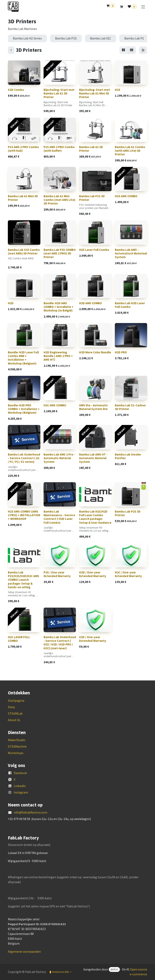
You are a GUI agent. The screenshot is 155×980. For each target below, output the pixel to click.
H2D (11, 303)
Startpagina (16, 701)
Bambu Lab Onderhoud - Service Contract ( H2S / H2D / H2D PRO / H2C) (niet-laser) (60, 642)
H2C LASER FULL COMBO (19, 639)
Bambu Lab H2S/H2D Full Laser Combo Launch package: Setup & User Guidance (95, 517)
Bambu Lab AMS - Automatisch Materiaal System (131, 253)
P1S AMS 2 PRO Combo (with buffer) (59, 149)
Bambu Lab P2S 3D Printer (128, 513)
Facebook (20, 773)
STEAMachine (17, 746)
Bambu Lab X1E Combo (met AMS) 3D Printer (24, 251)
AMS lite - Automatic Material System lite (94, 407)
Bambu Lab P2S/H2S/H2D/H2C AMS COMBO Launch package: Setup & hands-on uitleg (24, 580)
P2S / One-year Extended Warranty (57, 574)
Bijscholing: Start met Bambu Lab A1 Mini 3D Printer (95, 93)
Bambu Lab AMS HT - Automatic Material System (93, 458)
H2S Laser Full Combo (94, 250)
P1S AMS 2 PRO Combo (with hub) (23, 149)
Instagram (21, 792)
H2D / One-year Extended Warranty (93, 574)
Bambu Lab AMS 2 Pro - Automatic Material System (59, 458)
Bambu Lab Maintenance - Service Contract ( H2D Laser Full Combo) (59, 517)
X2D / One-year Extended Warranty (93, 639)
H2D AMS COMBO (91, 303)
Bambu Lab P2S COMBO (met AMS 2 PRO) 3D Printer (60, 253)
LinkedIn (20, 786)
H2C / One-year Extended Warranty (128, 574)
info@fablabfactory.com (30, 812)
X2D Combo (16, 90)
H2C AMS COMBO (55, 405)
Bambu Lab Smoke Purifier (128, 456)
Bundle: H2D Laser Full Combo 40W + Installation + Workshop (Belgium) (23, 358)
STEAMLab (15, 714)
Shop (11, 707)
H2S (118, 90)
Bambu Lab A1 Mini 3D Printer (23, 198)
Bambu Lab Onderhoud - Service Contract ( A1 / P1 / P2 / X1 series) (24, 458)
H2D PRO (121, 352)
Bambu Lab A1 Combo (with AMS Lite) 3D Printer (130, 151)
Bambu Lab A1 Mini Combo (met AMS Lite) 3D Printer (59, 200)
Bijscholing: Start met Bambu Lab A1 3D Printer (59, 93)
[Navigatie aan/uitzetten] (143, 7)
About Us (14, 720)
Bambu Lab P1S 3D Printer (92, 198)
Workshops (16, 753)
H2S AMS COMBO (126, 196)
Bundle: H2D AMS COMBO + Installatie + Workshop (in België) (59, 307)
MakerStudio (17, 740)
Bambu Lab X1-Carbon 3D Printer (130, 407)
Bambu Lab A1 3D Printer (91, 149)
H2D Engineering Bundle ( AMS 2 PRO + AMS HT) (58, 356)
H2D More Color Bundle (95, 352)
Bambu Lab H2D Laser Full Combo (130, 305)
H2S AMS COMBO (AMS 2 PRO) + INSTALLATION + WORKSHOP (24, 515)
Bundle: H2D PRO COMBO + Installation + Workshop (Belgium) (24, 409)
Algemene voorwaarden (24, 952)
